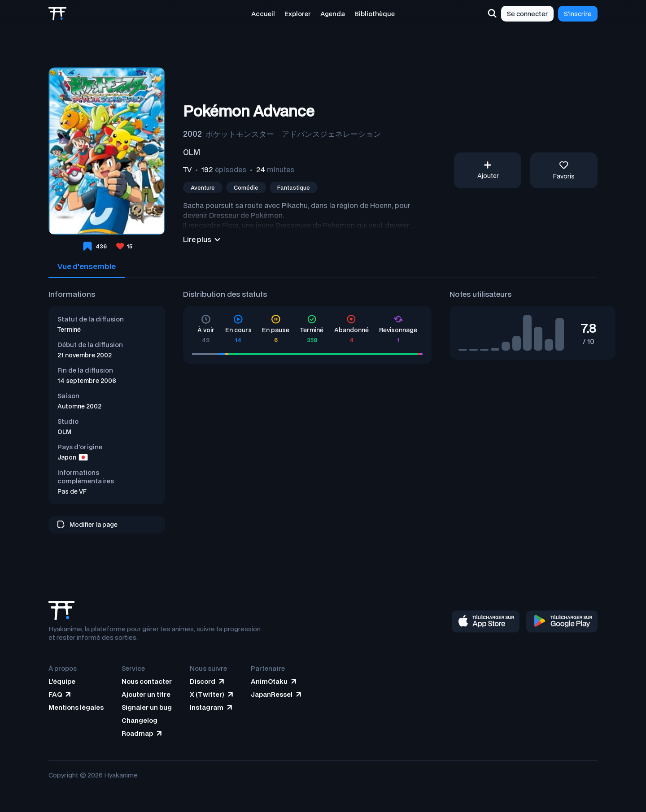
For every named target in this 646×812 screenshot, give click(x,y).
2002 (192, 134)
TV (187, 169)
